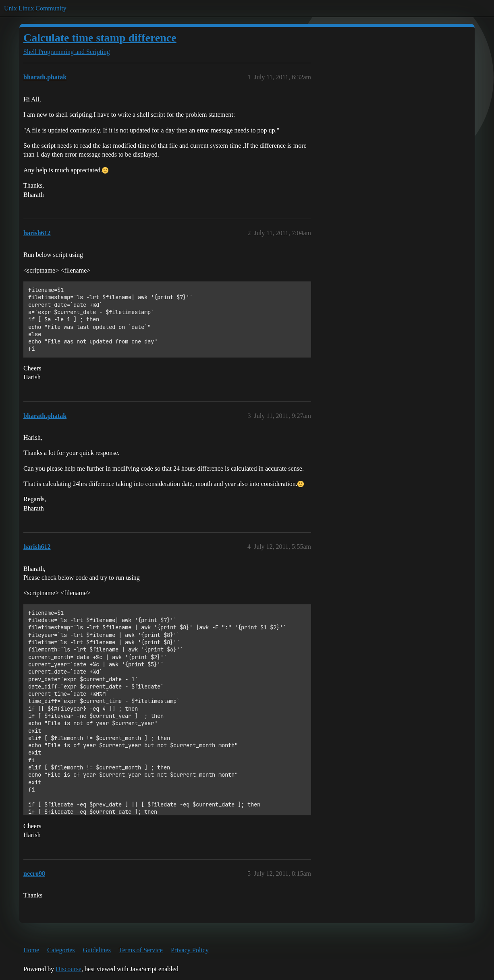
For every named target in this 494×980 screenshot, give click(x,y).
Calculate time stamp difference (100, 38)
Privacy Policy (190, 950)
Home (31, 950)
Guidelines (97, 950)
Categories (61, 950)
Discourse (68, 969)
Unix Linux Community (35, 8)
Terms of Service (141, 950)
